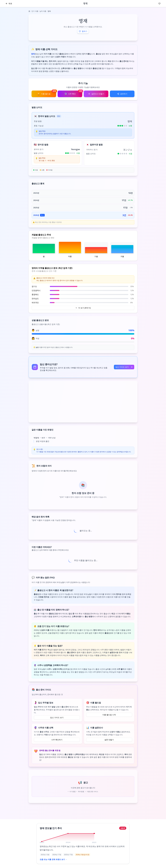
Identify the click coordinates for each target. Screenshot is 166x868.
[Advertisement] (83, 402)
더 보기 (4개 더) (83, 308)
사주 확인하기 (57, 740)
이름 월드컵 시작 (109, 715)
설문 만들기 (109, 740)
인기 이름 (35, 11)
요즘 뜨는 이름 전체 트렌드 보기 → (53, 859)
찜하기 (83, 31)
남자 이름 (43, 11)
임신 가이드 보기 (124, 367)
